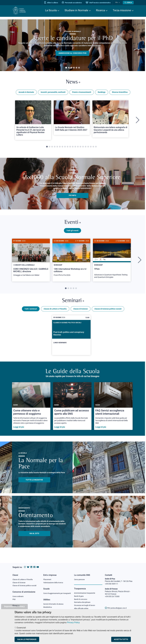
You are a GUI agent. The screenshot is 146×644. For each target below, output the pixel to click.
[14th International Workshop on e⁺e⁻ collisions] (71, 260)
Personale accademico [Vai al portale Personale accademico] (74, 3)
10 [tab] (70, 147)
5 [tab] (76, 68)
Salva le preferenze (27, 639)
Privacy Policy (73, 622)
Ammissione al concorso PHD (72, 53)
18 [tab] (91, 147)
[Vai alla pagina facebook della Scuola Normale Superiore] (34, 565)
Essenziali (21, 628)
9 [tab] (68, 147)
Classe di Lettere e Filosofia (55, 311)
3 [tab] (71, 68)
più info (72, 196)
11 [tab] (73, 147)
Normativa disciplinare (83, 600)
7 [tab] (62, 147)
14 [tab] (80, 147)
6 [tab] (79, 68)
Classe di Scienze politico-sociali (108, 311)
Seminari (73, 303)
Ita (117, 3)
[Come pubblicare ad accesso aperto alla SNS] (72, 408)
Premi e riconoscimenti (82, 93)
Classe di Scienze (81, 311)
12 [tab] (75, 147)
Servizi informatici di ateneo (54, 604)
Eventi (73, 223)
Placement (48, 577)
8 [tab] (65, 147)
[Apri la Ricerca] (128, 3)
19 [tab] (93, 147)
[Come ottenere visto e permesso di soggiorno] (31, 408)
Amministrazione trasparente (86, 591)
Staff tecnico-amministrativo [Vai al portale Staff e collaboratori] (100, 3)
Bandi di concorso (81, 597)
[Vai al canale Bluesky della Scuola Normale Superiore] (28, 565)
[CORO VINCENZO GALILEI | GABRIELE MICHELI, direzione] (31, 260)
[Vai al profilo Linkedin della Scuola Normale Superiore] (31, 565)
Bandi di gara (79, 594)
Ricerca (100, 10)
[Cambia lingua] (119, 3)
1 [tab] (66, 68)
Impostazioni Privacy (14, 606)
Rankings (102, 93)
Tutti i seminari (31, 311)
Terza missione (122, 10)
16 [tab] (86, 147)
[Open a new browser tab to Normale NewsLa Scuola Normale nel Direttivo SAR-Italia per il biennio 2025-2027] (72, 118)
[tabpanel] (72, 45)
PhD (14, 597)
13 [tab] (78, 147)
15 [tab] (83, 147)
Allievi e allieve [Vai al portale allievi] (53, 3)
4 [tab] (74, 68)
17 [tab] (88, 147)
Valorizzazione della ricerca (54, 580)
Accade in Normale (26, 93)
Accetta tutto (121, 639)
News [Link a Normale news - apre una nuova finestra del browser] (73, 83)
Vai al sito (34, 535)
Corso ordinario (19, 594)
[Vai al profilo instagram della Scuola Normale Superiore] (25, 565)
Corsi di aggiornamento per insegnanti (54, 592)
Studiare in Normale (76, 10)
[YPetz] (112, 261)
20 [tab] (96, 147)
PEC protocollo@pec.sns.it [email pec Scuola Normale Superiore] (117, 605)
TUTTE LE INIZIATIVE (34, 482)
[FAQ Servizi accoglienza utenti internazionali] (113, 408)
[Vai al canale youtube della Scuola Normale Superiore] (38, 565)
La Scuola (51, 10)
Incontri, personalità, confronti (53, 93)
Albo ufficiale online (82, 606)
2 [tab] (69, 68)
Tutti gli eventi (72, 232)
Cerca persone (80, 577)
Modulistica (48, 607)
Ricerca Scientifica (120, 93)
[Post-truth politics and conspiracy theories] (71, 337)
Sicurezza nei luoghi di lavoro (86, 603)
